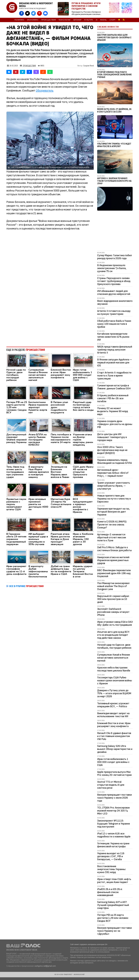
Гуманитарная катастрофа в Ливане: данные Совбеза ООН (114, 387)
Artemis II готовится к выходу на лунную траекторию (114, 313)
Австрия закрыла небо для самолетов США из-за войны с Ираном (114, 38)
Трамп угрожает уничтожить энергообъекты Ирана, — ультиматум (114, 486)
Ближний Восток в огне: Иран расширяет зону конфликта (114, 725)
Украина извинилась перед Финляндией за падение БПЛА (114, 462)
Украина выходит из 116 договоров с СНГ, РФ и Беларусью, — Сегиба (111, 856)
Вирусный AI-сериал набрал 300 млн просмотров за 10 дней (113, 599)
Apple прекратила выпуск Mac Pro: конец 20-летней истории (114, 773)
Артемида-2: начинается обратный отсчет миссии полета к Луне (112, 537)
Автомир (77, 20)
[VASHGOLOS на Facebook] (22, 13)
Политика (19, 20)
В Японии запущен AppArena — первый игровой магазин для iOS (115, 363)
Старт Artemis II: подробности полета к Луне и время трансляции (114, 376)
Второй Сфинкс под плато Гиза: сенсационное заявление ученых (114, 75)
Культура (89, 20)
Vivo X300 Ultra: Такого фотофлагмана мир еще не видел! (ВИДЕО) (112, 450)
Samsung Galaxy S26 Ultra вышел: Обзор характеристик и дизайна (115, 749)
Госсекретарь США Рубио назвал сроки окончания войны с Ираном (115, 681)
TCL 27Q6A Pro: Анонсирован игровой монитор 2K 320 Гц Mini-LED (113, 811)
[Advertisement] (50, 322)
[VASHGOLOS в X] (27, 13)
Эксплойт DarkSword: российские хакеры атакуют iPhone (113, 612)
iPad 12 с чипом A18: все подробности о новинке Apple (114, 835)
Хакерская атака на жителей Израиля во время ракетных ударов (113, 560)
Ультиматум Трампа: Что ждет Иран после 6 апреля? (114, 145)
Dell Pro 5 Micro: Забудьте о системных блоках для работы (114, 549)
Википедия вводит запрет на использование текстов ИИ (113, 715)
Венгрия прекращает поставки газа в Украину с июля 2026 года (114, 798)
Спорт (112, 20)
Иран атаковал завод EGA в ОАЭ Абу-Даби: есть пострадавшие (115, 623)
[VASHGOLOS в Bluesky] (45, 13)
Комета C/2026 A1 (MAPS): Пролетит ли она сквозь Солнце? (112, 525)
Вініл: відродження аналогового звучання (115, 302)
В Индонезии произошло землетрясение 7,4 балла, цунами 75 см (112, 268)
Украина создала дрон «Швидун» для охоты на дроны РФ (115, 424)
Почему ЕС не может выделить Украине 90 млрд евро (113, 411)
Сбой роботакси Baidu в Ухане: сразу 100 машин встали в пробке (114, 324)
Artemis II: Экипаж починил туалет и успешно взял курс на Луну (114, 181)
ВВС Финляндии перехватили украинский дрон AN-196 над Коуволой (114, 573)
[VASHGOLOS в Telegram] (33, 13)
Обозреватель (45, 91)
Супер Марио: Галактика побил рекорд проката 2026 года (114, 257)
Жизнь (103, 20)
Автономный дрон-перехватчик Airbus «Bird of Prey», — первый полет (113, 473)
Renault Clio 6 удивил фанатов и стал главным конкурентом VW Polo (114, 736)
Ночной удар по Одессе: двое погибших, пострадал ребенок (114, 646)
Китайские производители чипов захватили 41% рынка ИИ (113, 337)
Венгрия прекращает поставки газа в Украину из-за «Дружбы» (114, 931)
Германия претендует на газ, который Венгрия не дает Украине (113, 512)
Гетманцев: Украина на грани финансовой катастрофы (113, 845)
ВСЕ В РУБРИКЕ (26, 586)
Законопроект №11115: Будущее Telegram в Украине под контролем (114, 824)
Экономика (33, 20)
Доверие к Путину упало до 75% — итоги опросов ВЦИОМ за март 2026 (114, 693)
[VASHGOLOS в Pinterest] (39, 13)
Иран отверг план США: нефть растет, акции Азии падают (114, 881)
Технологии (64, 20)
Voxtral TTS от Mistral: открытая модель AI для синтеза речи (111, 785)
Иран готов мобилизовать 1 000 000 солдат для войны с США (113, 762)
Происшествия (48, 20)
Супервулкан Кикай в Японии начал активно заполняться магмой (114, 658)
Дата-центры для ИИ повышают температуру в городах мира (112, 437)
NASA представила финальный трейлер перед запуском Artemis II (115, 350)
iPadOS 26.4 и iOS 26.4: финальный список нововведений (110, 892)
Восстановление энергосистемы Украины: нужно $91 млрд (112, 869)
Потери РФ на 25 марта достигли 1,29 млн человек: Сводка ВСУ (113, 918)
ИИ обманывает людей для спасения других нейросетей (114, 293)
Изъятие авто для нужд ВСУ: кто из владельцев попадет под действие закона (113, 635)
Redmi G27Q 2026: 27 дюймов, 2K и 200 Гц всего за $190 (114, 111)
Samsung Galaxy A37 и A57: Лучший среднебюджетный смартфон (113, 905)
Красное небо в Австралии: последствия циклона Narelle (114, 669)
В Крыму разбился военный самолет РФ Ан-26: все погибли (113, 398)
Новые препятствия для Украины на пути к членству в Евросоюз (114, 499)
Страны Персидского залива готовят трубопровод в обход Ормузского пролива (114, 281)
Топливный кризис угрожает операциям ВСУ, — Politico (113, 705)
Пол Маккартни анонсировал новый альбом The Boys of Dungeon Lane (113, 586)
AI (97, 20)
